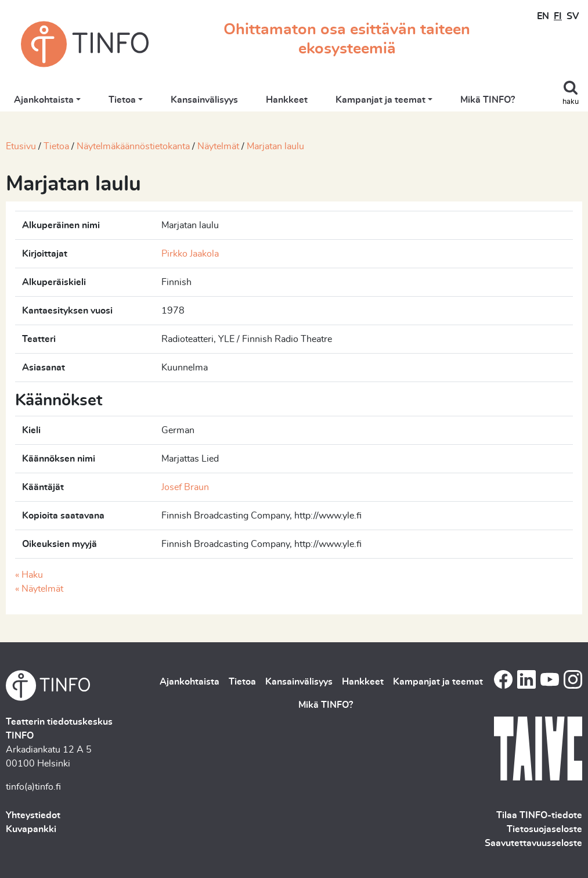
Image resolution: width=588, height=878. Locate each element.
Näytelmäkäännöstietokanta (133, 146)
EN (543, 16)
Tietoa (122, 100)
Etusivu (21, 146)
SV (573, 16)
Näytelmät (218, 146)
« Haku (29, 575)
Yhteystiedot (33, 815)
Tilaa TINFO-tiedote (539, 815)
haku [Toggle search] (571, 102)
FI (558, 16)
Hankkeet (287, 100)
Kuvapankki (31, 829)
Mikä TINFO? (488, 100)
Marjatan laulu (275, 146)
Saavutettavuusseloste (533, 843)
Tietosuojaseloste (544, 829)
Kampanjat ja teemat (380, 100)
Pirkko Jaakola (190, 254)
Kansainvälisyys (204, 100)
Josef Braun (185, 487)
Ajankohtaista (44, 100)
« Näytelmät (39, 589)
